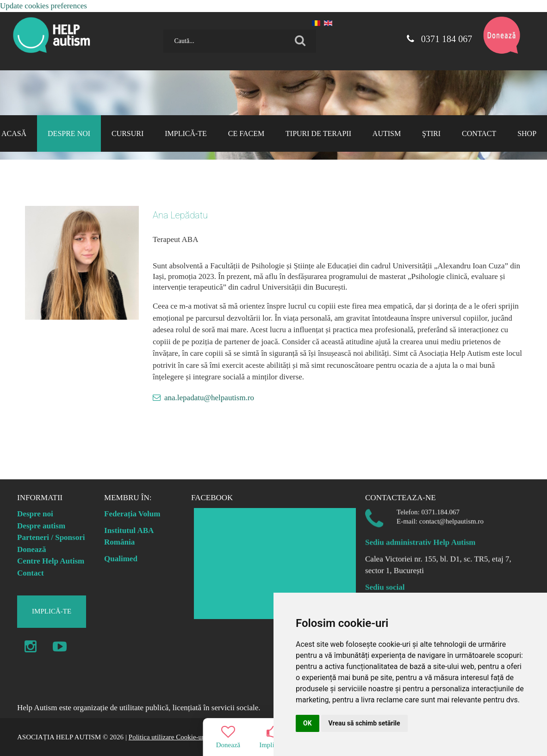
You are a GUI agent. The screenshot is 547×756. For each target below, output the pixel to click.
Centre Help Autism (51, 561)
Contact (31, 573)
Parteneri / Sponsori (51, 537)
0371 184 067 (438, 39)
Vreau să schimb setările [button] (364, 723)
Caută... (160, 26)
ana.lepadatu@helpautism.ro (209, 398)
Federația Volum (132, 514)
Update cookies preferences (44, 6)
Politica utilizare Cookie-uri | (169, 737)
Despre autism (41, 526)
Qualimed (121, 559)
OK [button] (308, 723)
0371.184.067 (441, 508)
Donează (31, 549)
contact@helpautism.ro (451, 517)
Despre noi (35, 514)
